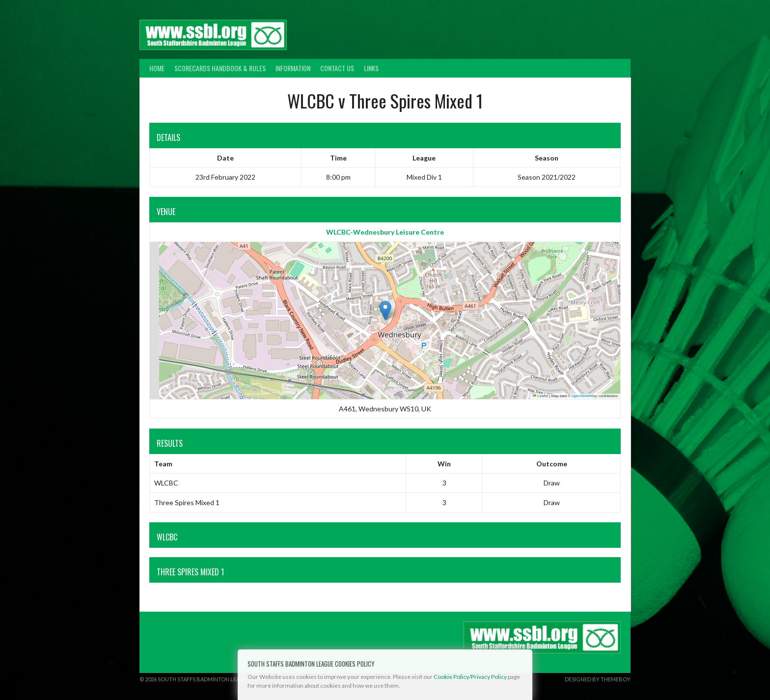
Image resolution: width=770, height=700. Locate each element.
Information (293, 68)
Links (371, 68)
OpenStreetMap (585, 396)
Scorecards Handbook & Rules (220, 68)
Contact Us (337, 68)
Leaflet (541, 396)
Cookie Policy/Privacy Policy (470, 677)
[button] (385, 310)
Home (157, 68)
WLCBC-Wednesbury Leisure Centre (385, 232)
